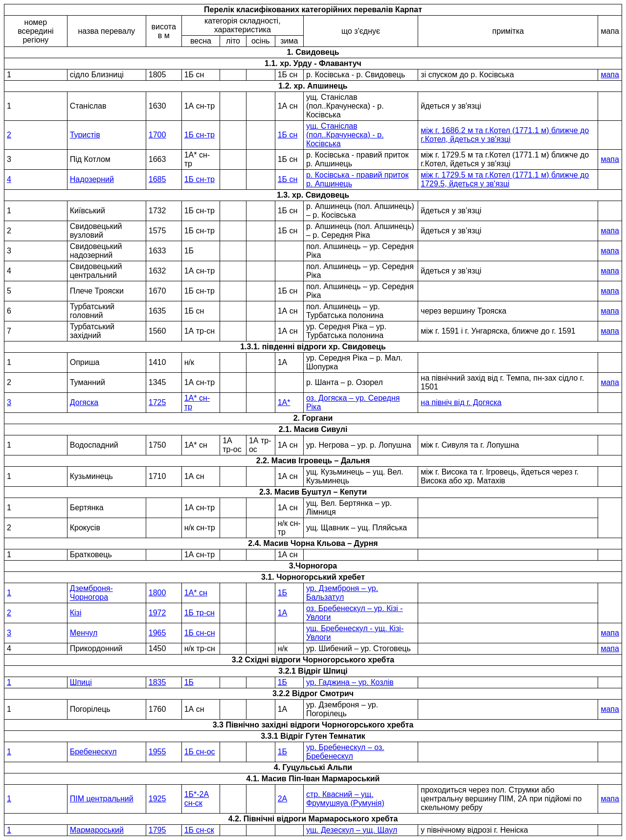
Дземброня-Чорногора (91, 593)
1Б (282, 593)
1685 (157, 179)
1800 (157, 593)
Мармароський (97, 830)
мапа (610, 75)
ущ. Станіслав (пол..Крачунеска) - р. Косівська (345, 135)
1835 (157, 682)
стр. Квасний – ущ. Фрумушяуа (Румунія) (345, 799)
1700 (157, 135)
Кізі (76, 613)
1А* (284, 402)
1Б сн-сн (200, 633)
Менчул (84, 633)
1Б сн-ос (200, 752)
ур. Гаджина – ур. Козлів (350, 682)
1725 (157, 402)
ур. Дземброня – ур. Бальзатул (342, 593)
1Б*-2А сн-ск (197, 799)
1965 (157, 633)
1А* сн (196, 593)
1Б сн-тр (200, 135)
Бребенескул (93, 752)
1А (283, 613)
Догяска (84, 402)
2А (283, 799)
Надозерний (92, 179)
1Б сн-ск (199, 830)
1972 (157, 613)
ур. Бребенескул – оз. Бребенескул (345, 752)
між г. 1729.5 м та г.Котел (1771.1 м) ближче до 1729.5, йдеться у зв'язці (505, 179)
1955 (157, 752)
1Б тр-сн (200, 613)
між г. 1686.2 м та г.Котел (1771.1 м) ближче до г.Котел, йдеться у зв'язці (505, 135)
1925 (157, 799)
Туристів (85, 135)
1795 (157, 830)
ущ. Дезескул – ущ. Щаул (352, 830)
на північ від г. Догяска (461, 402)
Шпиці (81, 682)
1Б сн (288, 135)
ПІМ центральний (102, 799)
